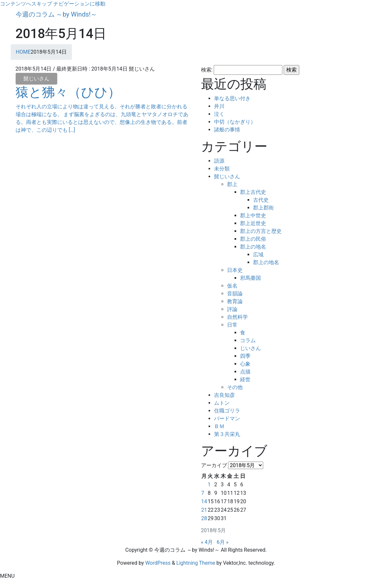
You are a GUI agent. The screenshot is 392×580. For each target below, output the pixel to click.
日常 (232, 325)
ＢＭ (219, 426)
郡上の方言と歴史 (261, 231)
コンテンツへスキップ (26, 4)
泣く (219, 114)
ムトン (222, 403)
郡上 (232, 184)
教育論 (235, 301)
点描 (245, 372)
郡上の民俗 (253, 239)
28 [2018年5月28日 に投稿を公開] (204, 518)
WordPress (158, 563)
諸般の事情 (227, 130)
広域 (258, 255)
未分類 (222, 169)
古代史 (261, 200)
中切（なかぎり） (235, 122)
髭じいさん (36, 79)
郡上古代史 (253, 192)
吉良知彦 (224, 395)
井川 (219, 106)
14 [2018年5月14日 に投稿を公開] (204, 501)
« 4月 (207, 542)
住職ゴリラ (227, 411)
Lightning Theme (196, 563)
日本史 (235, 270)
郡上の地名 (253, 247)
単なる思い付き (232, 98)
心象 (245, 364)
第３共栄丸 (227, 434)
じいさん (250, 348)
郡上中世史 (253, 216)
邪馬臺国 (250, 278)
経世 (245, 379)
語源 (219, 161)
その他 (235, 387)
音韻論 (235, 294)
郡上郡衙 (264, 208)
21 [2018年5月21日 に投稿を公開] (204, 510)
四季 (245, 356)
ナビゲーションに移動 (79, 4)
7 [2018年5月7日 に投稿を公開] (203, 493)
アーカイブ (214, 465)
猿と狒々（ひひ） (68, 92)
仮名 (232, 286)
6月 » (223, 542)
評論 (232, 309)
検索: (207, 70)
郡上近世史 (253, 223)
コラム (248, 340)
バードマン (227, 418)
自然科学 (237, 317)
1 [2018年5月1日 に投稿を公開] (209, 485)
